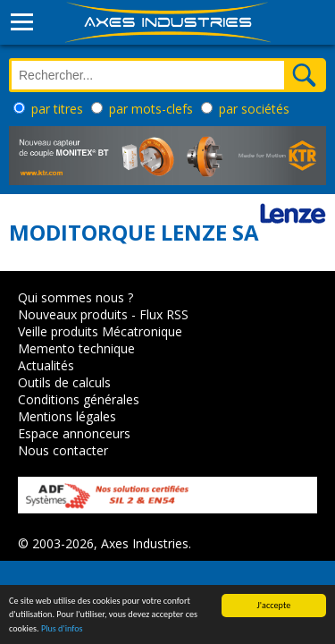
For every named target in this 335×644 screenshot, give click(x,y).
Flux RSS (164, 314)
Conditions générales (79, 399)
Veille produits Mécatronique (100, 331)
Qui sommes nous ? (75, 297)
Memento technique (76, 348)
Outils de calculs (64, 382)
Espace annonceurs (74, 433)
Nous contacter (63, 450)
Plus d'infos (62, 631)
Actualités (46, 365)
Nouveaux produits (73, 314)
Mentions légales (67, 416)
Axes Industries (145, 543)
